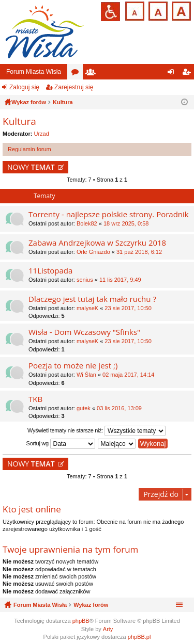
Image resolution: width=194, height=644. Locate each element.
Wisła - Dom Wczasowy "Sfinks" (84, 332)
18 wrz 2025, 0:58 (126, 223)
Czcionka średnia (157, 10)
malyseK (87, 308)
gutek (84, 408)
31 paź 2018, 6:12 (139, 252)
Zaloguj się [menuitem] (173, 74)
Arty (108, 629)
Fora (77, 74)
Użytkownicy (93, 74)
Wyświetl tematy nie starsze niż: (96, 431)
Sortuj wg (61, 444)
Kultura (19, 121)
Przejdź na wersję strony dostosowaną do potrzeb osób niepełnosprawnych (110, 12)
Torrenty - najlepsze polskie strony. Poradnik (109, 214)
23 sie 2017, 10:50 (128, 308)
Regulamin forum (29, 149)
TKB (35, 399)
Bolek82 (87, 223)
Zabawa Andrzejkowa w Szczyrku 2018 (97, 243)
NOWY (31, 167)
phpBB (81, 621)
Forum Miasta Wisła (34, 72)
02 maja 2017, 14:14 (128, 375)
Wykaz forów (91, 605)
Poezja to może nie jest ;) (73, 366)
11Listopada (50, 271)
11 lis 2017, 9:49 (120, 280)
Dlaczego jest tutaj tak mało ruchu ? (92, 299)
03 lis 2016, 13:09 (119, 408)
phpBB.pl (139, 637)
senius (85, 280)
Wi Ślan (86, 375)
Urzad (42, 134)
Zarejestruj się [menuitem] (188, 74)
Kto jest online (32, 509)
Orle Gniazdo (93, 252)
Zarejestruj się (74, 87)
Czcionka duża (180, 10)
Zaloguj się (24, 87)
